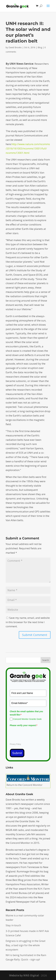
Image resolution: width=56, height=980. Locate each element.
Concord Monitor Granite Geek (27, 719)
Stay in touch (13, 925)
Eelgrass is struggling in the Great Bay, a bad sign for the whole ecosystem (26, 945)
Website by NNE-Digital (24, 975)
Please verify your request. (24, 725)
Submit (17, 753)
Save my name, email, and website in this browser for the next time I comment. (28, 622)
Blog (40, 47)
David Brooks (15, 47)
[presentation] (33, 734)
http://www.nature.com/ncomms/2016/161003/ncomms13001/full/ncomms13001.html (28, 148)
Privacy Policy (15, 744)
